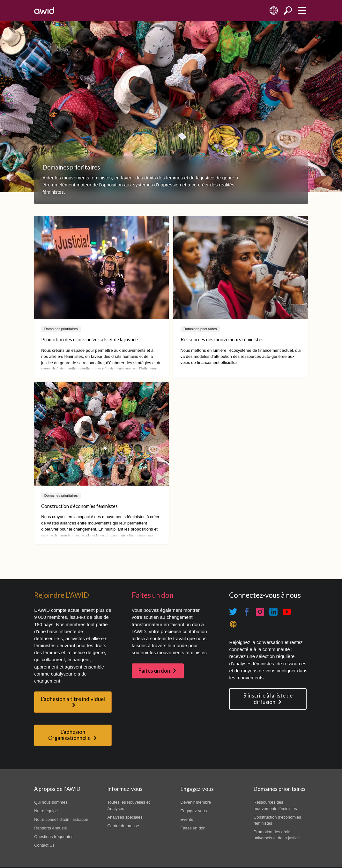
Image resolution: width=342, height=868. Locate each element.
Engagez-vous (194, 811)
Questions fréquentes (54, 837)
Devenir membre (196, 802)
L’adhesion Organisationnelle (69, 735)
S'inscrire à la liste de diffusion (268, 699)
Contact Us (44, 845)
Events (187, 819)
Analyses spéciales (125, 817)
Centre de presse (123, 826)
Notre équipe (46, 811)
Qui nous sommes (51, 802)
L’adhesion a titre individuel (73, 699)
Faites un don (154, 671)
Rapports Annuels (50, 828)
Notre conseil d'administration (61, 819)
